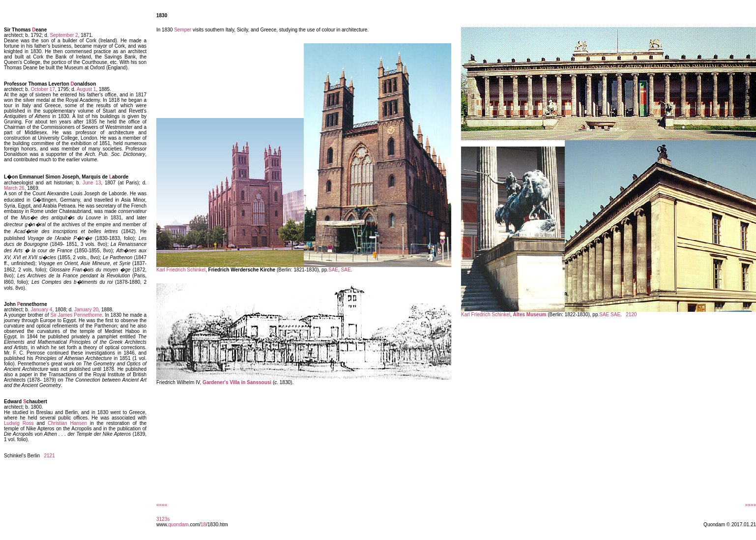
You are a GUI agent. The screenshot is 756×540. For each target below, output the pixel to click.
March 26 (14, 188)
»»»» (751, 505)
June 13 (92, 183)
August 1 (86, 89)
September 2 (64, 35)
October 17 (43, 89)
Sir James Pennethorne (76, 315)
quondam (178, 525)
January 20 (86, 310)
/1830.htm (217, 525)
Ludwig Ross (19, 423)
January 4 (41, 310)
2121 (49, 456)
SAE (333, 270)
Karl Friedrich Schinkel (181, 270)
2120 (631, 315)
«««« (162, 505)
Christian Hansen (67, 423)
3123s (163, 519)
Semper (183, 30)
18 (203, 525)
